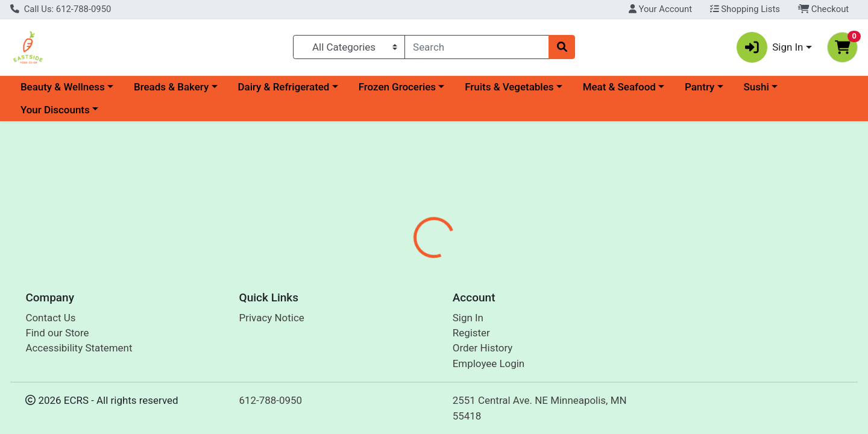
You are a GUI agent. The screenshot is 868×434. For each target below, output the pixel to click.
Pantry (700, 87)
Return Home (434, 202)
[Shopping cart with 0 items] (842, 47)
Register (471, 333)
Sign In (468, 318)
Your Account (660, 9)
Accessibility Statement (79, 348)
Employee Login (489, 363)
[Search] (477, 47)
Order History (483, 348)
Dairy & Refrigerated (283, 87)
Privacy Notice (272, 318)
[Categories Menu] (349, 47)
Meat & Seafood (619, 87)
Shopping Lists (745, 9)
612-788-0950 (271, 400)
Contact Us (50, 318)
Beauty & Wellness (63, 87)
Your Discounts (55, 110)
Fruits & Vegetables (509, 87)
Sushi (756, 87)
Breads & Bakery (171, 87)
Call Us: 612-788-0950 (61, 9)
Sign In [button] (770, 47)
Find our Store (57, 333)
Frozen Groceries (397, 87)
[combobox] (477, 47)
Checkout (824, 9)
